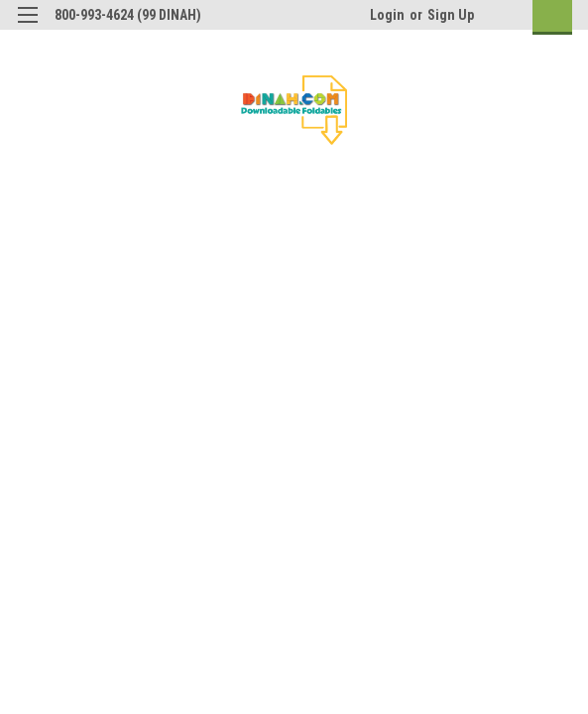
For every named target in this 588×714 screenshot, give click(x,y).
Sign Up (451, 15)
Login (387, 15)
